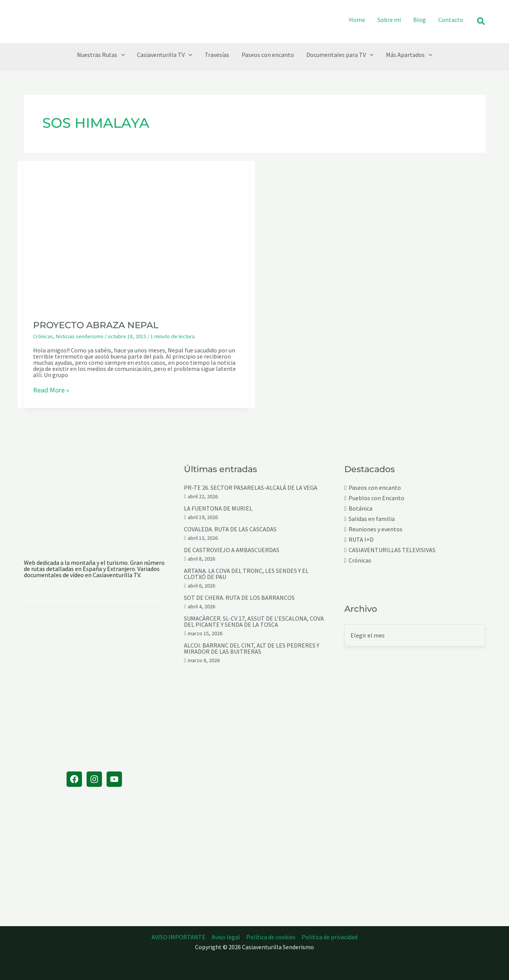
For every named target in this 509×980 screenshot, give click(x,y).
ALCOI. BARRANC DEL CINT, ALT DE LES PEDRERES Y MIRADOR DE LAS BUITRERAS (252, 648)
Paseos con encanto (375, 488)
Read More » (51, 391)
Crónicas (43, 336)
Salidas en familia (372, 519)
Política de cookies (271, 937)
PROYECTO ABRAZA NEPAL (96, 325)
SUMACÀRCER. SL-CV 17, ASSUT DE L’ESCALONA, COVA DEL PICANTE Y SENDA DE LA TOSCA (254, 621)
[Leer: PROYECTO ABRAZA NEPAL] (136, 235)
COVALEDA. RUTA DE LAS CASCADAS (230, 529)
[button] (481, 22)
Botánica (360, 508)
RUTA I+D (361, 540)
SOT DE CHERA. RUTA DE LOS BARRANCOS (239, 598)
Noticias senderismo (80, 336)
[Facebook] (74, 779)
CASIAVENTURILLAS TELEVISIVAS (392, 550)
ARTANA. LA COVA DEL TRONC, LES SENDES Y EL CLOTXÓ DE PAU (246, 574)
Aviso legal (226, 937)
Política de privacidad (330, 937)
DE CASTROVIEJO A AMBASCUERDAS (232, 550)
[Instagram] (94, 779)
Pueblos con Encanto (376, 498)
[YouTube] (114, 779)
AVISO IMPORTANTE (179, 937)
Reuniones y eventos (375, 529)
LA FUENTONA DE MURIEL (218, 508)
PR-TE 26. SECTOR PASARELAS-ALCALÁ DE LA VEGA (251, 487)
